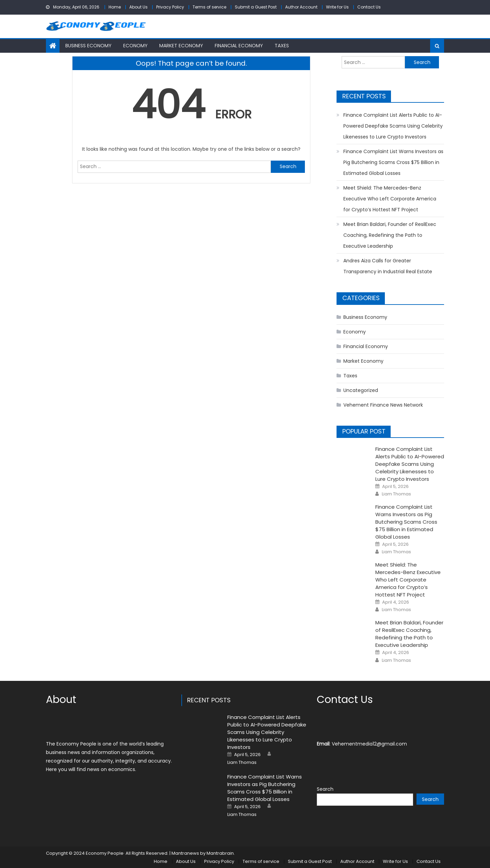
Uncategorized (361, 390)
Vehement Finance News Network (383, 405)
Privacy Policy (170, 7)
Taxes (282, 46)
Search (325, 789)
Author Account (301, 7)
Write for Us (337, 7)
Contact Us (369, 7)
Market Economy (181, 46)
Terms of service (209, 7)
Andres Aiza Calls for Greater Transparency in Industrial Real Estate (388, 266)
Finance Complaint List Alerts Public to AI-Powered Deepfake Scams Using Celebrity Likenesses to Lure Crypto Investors (393, 126)
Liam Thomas (396, 494)
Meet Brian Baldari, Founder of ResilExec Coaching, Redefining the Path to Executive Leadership (390, 235)
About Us (138, 7)
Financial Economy (239, 46)
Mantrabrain (220, 853)
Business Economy (88, 46)
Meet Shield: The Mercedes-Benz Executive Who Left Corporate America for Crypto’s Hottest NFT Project (390, 199)
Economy (135, 46)
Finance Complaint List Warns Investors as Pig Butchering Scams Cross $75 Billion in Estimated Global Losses (393, 162)
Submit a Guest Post (256, 7)
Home (115, 7)
